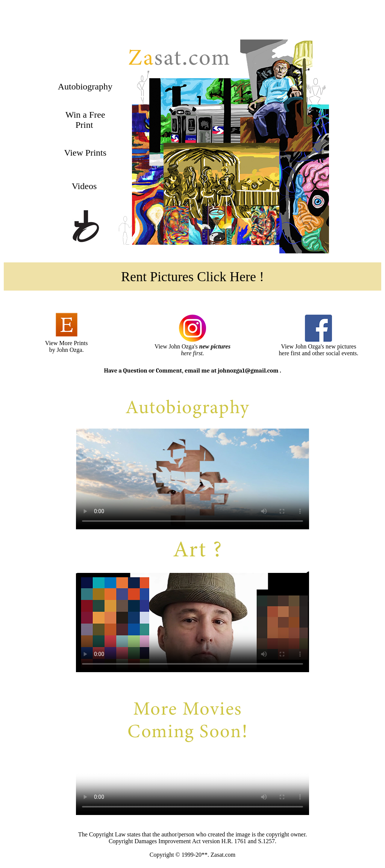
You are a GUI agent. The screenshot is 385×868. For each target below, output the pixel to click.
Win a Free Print (84, 120)
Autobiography (84, 86)
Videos (84, 186)
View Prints (84, 153)
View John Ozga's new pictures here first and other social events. (319, 350)
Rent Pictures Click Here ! (192, 277)
